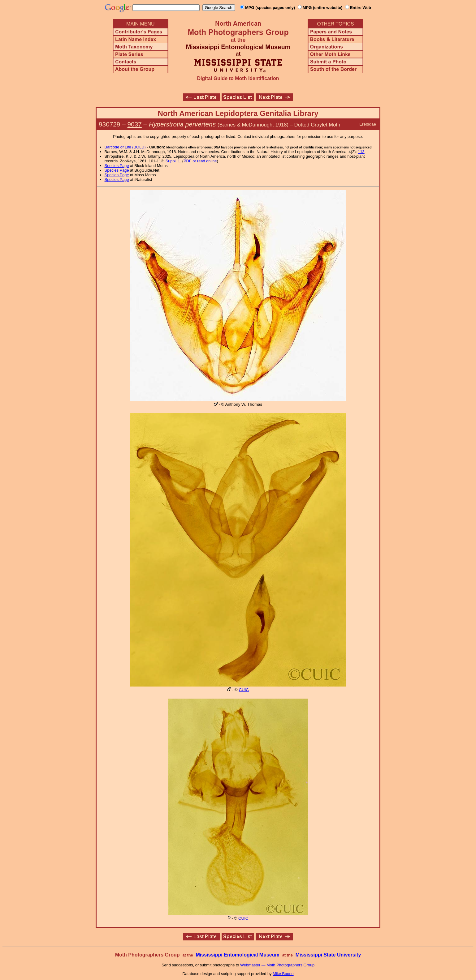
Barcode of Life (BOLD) (125, 147)
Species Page (117, 166)
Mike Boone (283, 974)
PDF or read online (200, 161)
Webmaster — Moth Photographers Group (277, 965)
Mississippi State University (328, 955)
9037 (135, 124)
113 (361, 152)
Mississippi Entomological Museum (237, 955)
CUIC (244, 690)
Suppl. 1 (173, 161)
